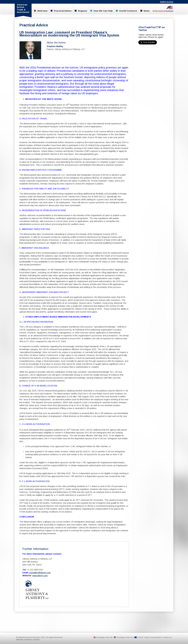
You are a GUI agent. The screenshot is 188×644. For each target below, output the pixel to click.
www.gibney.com (40, 576)
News (145, 11)
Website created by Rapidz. (28, 640)
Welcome (41, 11)
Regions (81, 11)
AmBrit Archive (167, 2)
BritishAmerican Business (163, 8)
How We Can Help (101, 11)
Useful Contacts (127, 11)
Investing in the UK (104, 637)
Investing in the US (125, 637)
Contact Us (167, 637)
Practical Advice (61, 11)
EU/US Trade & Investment (149, 637)
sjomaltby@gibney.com (40, 573)
